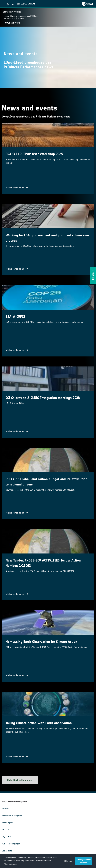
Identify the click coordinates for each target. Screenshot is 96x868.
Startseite (7, 12)
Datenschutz (7, 851)
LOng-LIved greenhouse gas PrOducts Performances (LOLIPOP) (21, 17)
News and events (13, 23)
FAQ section (7, 837)
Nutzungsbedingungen (11, 844)
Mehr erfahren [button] (10, 864)
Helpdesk (6, 830)
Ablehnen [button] (68, 861)
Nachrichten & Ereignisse (12, 816)
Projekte (17, 12)
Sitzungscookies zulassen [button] (84, 861)
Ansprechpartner (8, 823)
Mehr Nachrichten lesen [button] (20, 780)
